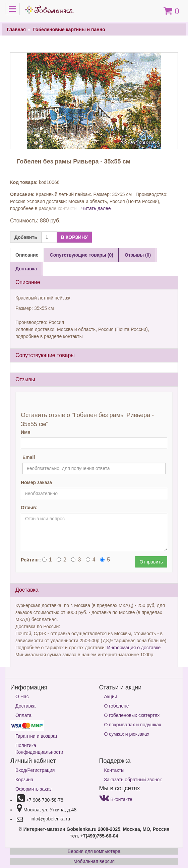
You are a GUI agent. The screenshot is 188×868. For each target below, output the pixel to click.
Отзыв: (29, 508)
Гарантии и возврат (37, 736)
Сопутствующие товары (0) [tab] (82, 255)
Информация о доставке (134, 648)
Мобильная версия (94, 861)
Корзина (24, 780)
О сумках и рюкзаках (127, 734)
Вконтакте (116, 799)
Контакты (114, 770)
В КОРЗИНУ (74, 237)
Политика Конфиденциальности (39, 749)
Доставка (25, 706)
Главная (16, 29)
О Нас (22, 696)
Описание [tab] (27, 255)
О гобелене (117, 706)
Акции (111, 696)
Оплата (23, 715)
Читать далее (96, 208)
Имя (26, 432)
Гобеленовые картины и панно (69, 29)
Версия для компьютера (94, 851)
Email (29, 457)
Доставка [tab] (26, 269)
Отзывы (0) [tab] (138, 255)
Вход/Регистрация (35, 770)
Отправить (151, 562)
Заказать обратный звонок (133, 780)
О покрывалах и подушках (133, 725)
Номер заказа (36, 482)
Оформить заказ (34, 789)
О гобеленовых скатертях (132, 715)
